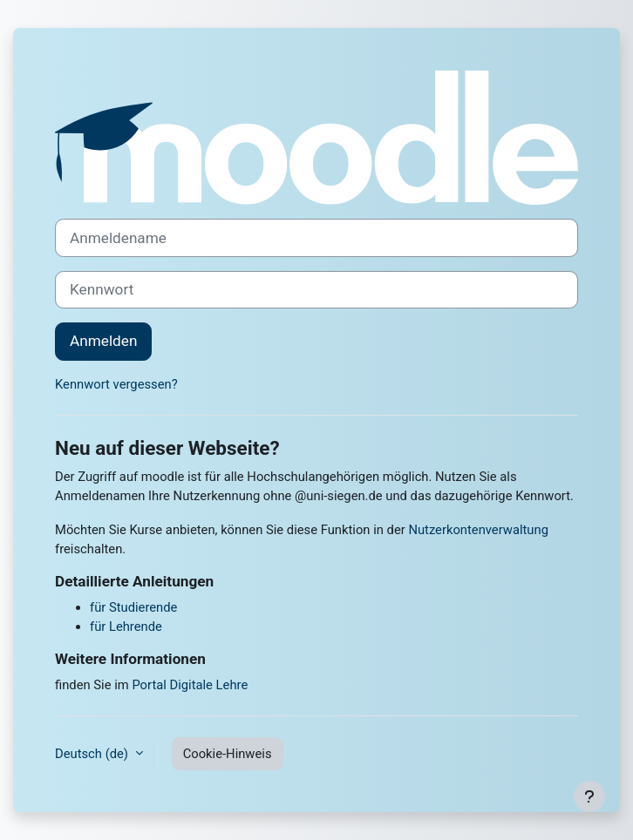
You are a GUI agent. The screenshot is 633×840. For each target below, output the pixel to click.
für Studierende (133, 607)
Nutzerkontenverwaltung (478, 530)
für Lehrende (126, 627)
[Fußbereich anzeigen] (589, 796)
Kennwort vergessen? (116, 384)
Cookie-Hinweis (228, 754)
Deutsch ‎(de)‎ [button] (93, 754)
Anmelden (103, 341)
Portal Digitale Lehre (190, 685)
